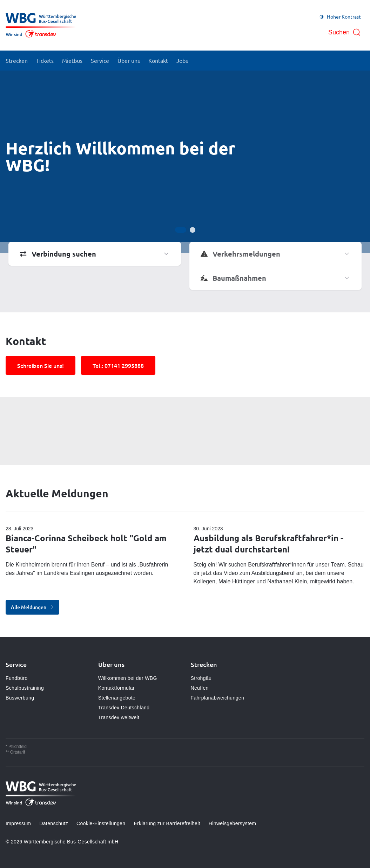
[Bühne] (185, 162)
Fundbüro (17, 678)
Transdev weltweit (119, 717)
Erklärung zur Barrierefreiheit (167, 823)
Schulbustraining (25, 688)
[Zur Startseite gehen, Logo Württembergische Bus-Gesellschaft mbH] (41, 25)
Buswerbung (20, 698)
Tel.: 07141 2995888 (118, 365)
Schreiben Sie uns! (41, 365)
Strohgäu (201, 678)
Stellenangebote (117, 698)
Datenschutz (54, 823)
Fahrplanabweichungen (218, 698)
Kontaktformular (116, 688)
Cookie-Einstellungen (101, 823)
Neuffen (200, 688)
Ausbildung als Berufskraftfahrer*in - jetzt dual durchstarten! (268, 544)
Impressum (18, 823)
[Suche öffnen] (345, 32)
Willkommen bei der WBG (128, 678)
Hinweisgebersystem (232, 823)
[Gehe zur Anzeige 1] (181, 230)
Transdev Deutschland (124, 708)
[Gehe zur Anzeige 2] (193, 230)
